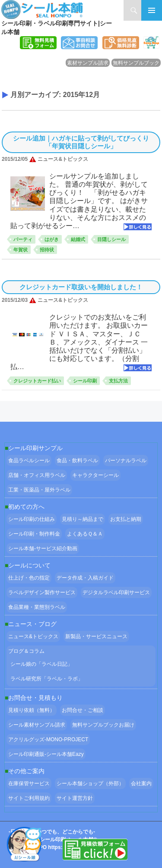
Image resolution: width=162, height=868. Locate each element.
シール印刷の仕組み (32, 519)
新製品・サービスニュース (96, 636)
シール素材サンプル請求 (37, 725)
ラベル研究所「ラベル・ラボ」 (47, 679)
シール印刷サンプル (35, 448)
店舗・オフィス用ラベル (37, 475)
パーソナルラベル (126, 461)
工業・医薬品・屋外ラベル (39, 490)
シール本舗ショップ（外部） (90, 783)
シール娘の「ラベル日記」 (41, 664)
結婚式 (78, 239)
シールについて (29, 565)
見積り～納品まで (83, 519)
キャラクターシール (95, 475)
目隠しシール (111, 239)
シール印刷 (85, 381)
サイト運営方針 (75, 798)
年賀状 (21, 250)
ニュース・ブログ (32, 624)
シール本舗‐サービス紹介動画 (43, 548)
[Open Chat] (24, 844)
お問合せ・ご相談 (83, 710)
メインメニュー (152, 10)
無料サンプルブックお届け (103, 725)
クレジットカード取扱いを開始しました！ (81, 287)
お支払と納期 (126, 519)
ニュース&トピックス (33, 636)
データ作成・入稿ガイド (85, 578)
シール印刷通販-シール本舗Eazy (46, 754)
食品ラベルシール (29, 461)
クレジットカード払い (37, 381)
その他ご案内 (26, 771)
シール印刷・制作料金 (34, 534)
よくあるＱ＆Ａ (85, 534)
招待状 (47, 250)
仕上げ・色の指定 (29, 578)
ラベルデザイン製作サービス (42, 592)
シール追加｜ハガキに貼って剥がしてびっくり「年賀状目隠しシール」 (81, 142)
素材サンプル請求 (88, 63)
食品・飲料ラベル (77, 461)
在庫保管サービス (29, 783)
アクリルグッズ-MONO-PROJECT (48, 740)
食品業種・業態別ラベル (37, 607)
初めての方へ (26, 507)
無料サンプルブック (136, 63)
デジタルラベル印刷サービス (116, 592)
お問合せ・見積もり (35, 698)
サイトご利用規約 (29, 798)
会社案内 (141, 783)
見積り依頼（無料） (32, 710)
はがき (52, 239)
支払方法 (118, 381)
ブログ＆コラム (26, 651)
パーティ (23, 239)
